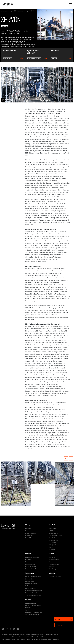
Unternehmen (5, 11)
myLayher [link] (64, 625)
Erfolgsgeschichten (20, 11)
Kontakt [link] (64, 619)
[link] (28, 529)
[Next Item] (71, 459)
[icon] (3, 629)
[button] (3, 100)
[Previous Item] (66, 459)
